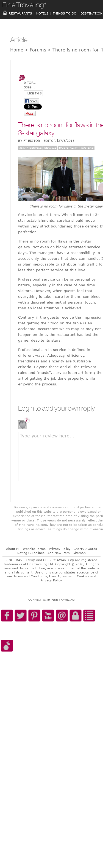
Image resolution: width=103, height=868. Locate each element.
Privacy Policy (60, 549)
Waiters (87, 148)
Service (50, 148)
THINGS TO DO (65, 13)
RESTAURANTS (20, 13)
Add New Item (59, 553)
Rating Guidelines (31, 553)
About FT (13, 549)
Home (17, 50)
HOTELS (42, 13)
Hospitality (68, 148)
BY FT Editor (46, 141)
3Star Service (30, 148)
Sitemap (79, 553)
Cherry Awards (85, 549)
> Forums (35, 50)
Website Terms (34, 549)
